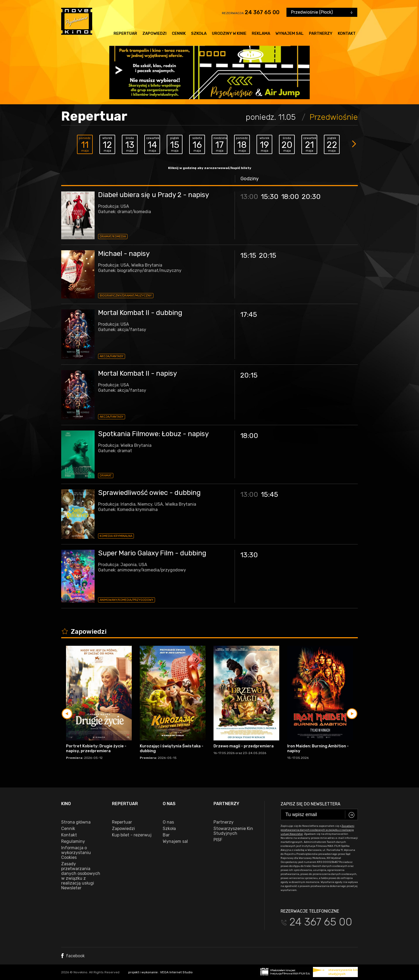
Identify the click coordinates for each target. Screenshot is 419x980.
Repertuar (125, 33)
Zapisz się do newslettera (311, 804)
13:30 (249, 555)
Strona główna (76, 822)
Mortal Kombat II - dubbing (140, 313)
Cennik (179, 33)
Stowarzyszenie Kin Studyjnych (233, 831)
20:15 (268, 255)
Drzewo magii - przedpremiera (244, 746)
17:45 (249, 315)
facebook (73, 956)
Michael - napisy (124, 254)
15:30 (270, 197)
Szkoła (199, 33)
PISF (218, 840)
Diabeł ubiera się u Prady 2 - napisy (154, 195)
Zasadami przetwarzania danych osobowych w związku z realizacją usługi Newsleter (317, 830)
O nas (168, 822)
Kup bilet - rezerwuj (132, 835)
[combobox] (322, 12)
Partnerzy (321, 33)
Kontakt (347, 33)
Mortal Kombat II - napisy (137, 373)
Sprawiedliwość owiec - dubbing (149, 493)
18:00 (290, 197)
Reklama (261, 33)
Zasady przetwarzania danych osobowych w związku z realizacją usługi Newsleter (81, 876)
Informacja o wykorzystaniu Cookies (76, 853)
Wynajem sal (290, 33)
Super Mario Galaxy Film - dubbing (152, 553)
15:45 (269, 495)
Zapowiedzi (154, 33)
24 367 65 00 (262, 12)
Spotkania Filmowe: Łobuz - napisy (153, 434)
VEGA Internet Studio (176, 972)
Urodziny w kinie (229, 33)
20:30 (311, 197)
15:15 (248, 255)
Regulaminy (73, 841)
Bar (166, 835)
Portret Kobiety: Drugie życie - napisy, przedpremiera (96, 748)
